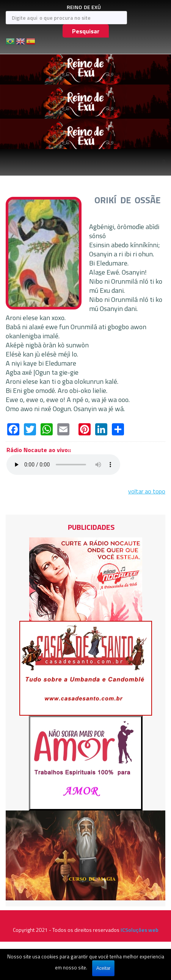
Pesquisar (86, 31)
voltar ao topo (147, 491)
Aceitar (103, 968)
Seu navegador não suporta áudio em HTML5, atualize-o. (63, 465)
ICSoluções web (140, 930)
